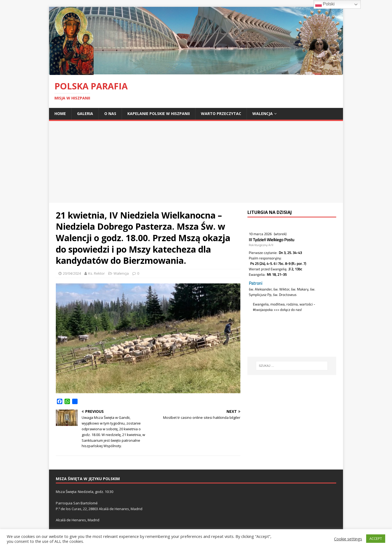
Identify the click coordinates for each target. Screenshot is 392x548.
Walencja (263, 113)
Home (60, 113)
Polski (325, 4)
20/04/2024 (72, 273)
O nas (110, 113)
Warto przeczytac (221, 113)
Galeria (85, 113)
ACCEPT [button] (376, 538)
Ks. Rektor (97, 273)
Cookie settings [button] (348, 539)
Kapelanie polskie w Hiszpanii (159, 113)
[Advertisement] (196, 162)
